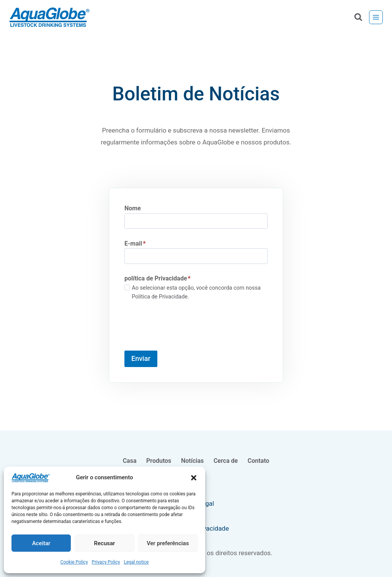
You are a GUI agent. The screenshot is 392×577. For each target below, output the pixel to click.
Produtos (159, 461)
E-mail (135, 243)
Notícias (192, 461)
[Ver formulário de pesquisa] (358, 17)
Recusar (105, 543)
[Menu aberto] (376, 17)
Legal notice (136, 562)
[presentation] (183, 326)
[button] (194, 478)
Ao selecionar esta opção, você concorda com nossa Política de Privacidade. (196, 292)
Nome (133, 208)
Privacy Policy (106, 562)
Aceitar (41, 543)
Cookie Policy (74, 562)
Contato (259, 461)
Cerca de (226, 461)
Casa (130, 461)
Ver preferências (168, 543)
